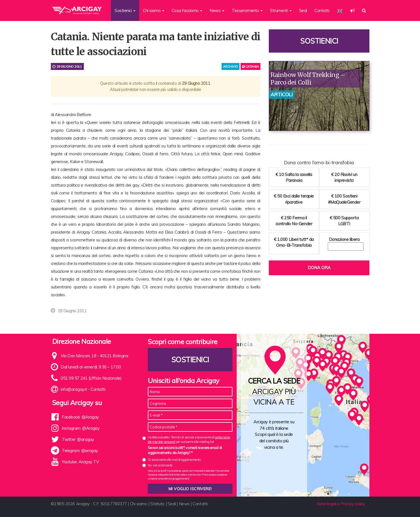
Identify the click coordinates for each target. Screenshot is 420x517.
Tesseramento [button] (247, 10)
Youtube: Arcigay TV (80, 462)
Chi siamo (139, 504)
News (184, 504)
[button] (353, 10)
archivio (231, 66)
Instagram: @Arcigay (81, 428)
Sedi (303, 10)
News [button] (217, 10)
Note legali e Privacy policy (341, 504)
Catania (251, 66)
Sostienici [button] (125, 10)
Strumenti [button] (281, 10)
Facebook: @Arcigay (80, 417)
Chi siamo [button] (154, 10)
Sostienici (319, 41)
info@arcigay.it (74, 389)
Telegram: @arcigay (80, 451)
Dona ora (319, 268)
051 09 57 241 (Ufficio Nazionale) (91, 378)
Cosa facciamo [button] (187, 10)
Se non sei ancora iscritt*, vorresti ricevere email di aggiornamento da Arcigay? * (185, 450)
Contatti (322, 10)
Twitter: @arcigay (78, 439)
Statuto (157, 504)
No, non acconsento (160, 465)
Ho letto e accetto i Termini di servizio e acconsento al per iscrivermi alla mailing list (189, 439)
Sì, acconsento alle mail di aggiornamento (174, 460)
